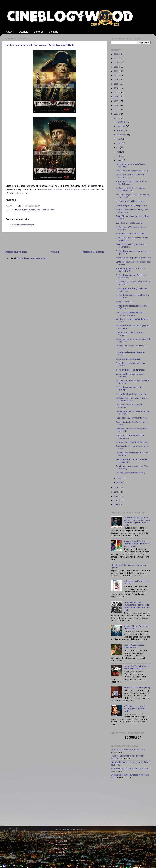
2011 (116, 118)
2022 (116, 71)
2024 (116, 63)
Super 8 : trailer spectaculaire (129, 359)
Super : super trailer (125, 302)
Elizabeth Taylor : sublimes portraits (132, 206)
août (119, 139)
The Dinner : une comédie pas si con (132, 171)
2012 (116, 114)
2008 (116, 496)
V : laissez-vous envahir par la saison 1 (133, 442)
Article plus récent (16, 252)
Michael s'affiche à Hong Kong (137, 688)
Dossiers (24, 32)
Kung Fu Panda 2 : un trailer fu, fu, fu (132, 418)
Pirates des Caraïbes (45, 210)
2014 (116, 106)
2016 (116, 97)
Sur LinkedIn (61, 833)
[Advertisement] (55, 241)
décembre (121, 122)
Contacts (53, 32)
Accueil (10, 32)
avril (119, 156)
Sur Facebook (61, 841)
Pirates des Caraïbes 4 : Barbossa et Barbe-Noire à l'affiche (40, 45)
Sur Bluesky (60, 852)
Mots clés (38, 32)
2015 (116, 101)
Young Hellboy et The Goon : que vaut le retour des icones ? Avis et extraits (137, 544)
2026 (116, 54)
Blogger (83, 860)
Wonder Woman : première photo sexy (133, 258)
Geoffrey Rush (17, 210)
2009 (116, 492)
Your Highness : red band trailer (130, 201)
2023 (116, 67)
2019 (116, 84)
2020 (116, 80)
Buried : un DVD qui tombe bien (130, 223)
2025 (116, 58)
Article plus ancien (93, 252)
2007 (116, 501)
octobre (120, 131)
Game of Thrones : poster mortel (131, 370)
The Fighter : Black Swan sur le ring (131, 394)
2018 (116, 88)
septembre (122, 135)
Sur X (58, 837)
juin (118, 148)
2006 (116, 505)
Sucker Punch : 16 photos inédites (131, 234)
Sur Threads (61, 845)
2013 (116, 110)
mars (119, 160)
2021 (116, 76)
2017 (116, 93)
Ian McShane (30, 210)
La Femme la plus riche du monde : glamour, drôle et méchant (135, 709)
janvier (120, 483)
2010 (116, 488)
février (120, 478)
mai (118, 152)
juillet (119, 143)
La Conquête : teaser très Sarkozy (131, 473)
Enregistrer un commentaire (22, 225)
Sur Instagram (61, 849)
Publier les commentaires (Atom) (32, 258)
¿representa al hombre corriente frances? (129, 750)
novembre (121, 126)
